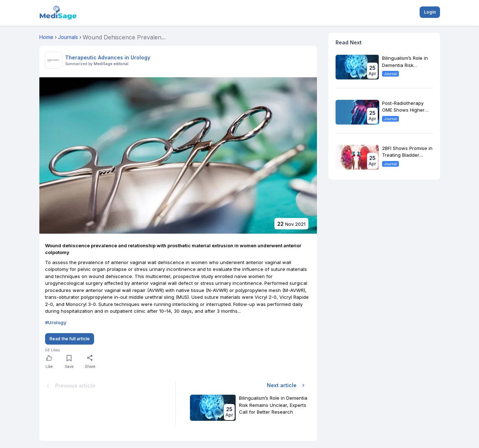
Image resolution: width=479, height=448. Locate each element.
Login (430, 12)
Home (46, 37)
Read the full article (70, 339)
